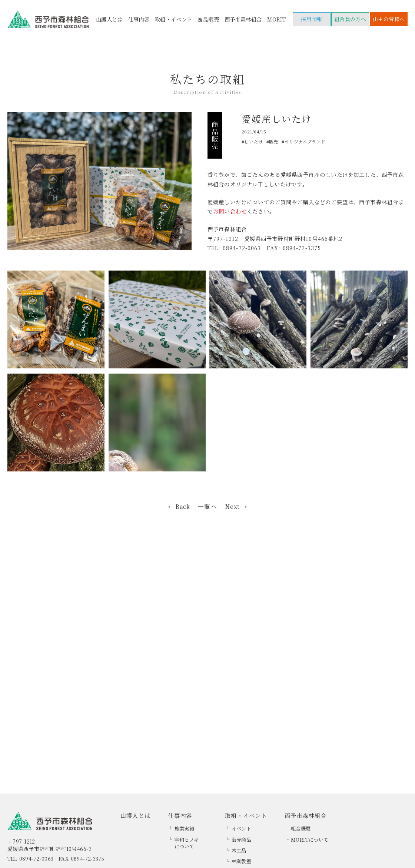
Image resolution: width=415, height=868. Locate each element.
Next (232, 507)
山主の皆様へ (389, 19)
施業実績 (185, 829)
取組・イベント (174, 19)
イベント (242, 829)
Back (183, 507)
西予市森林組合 (243, 19)
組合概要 (301, 829)
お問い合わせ (230, 211)
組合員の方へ (350, 19)
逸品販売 (208, 19)
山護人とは (109, 19)
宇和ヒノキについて (187, 843)
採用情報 (312, 19)
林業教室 (242, 861)
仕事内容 (139, 19)
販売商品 (242, 840)
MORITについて (310, 840)
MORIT (276, 19)
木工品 (239, 850)
